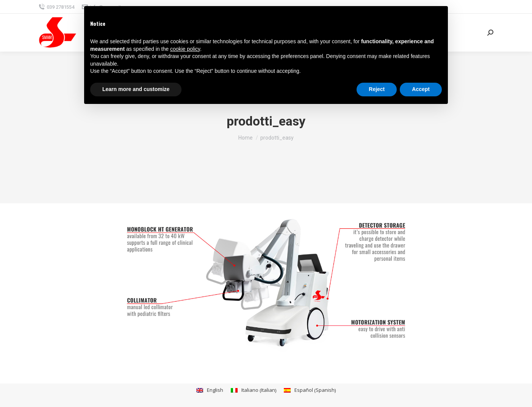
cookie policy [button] (185, 49)
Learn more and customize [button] (136, 89)
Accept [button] (421, 89)
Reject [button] (377, 89)
